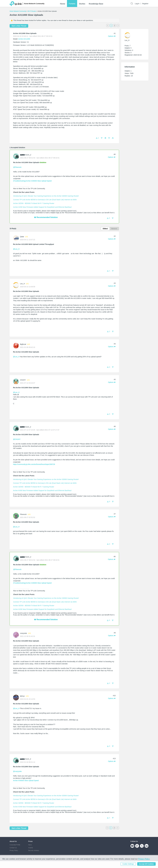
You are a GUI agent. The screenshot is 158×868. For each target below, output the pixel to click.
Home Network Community (18, 11)
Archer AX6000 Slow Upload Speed (26, 781)
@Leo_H (16, 249)
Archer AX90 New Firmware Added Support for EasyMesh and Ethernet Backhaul (42, 207)
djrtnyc (22, 696)
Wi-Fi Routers (32, 11)
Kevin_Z (28, 155)
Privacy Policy (14, 850)
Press (30, 841)
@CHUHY (17, 439)
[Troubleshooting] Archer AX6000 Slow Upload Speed (32, 181)
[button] (113, 138)
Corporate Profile (15, 845)
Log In (137, 4)
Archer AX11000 (24, 39)
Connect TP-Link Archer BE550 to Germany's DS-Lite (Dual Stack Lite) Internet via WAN (45, 200)
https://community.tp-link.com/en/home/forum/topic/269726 (34, 464)
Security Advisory (34, 850)
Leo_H (22, 284)
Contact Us (13, 848)
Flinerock (23, 514)
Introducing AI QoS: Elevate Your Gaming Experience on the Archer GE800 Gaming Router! (46, 196)
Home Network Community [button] (34, 4)
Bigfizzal (23, 344)
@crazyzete (17, 771)
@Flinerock (17, 167)
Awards (31, 848)
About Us (13, 841)
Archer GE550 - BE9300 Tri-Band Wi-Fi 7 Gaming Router (34, 203)
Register (145, 4)
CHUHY (23, 380)
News (30, 845)
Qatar (22, 237)
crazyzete (23, 633)
